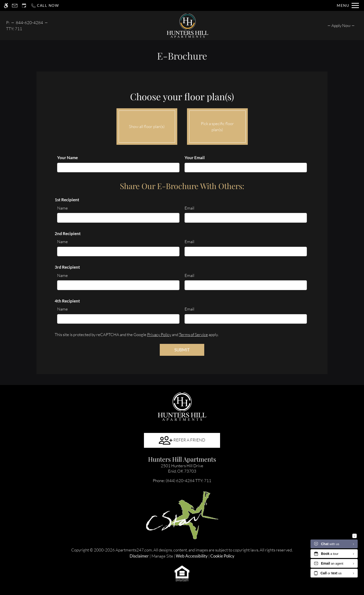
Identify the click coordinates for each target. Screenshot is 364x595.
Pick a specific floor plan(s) (217, 125)
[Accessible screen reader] (6, 5)
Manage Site (162, 556)
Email (189, 208)
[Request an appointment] (24, 5)
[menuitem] (341, 25)
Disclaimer (139, 556)
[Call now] (45, 5)
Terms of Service (193, 334)
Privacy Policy (159, 334)
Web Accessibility (192, 556)
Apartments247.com (134, 550)
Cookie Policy (222, 556)
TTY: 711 (182, 481)
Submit (182, 350)
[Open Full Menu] (348, 5)
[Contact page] (15, 5)
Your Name (67, 158)
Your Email (195, 158)
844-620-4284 (29, 23)
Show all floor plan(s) (147, 125)
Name (62, 208)
